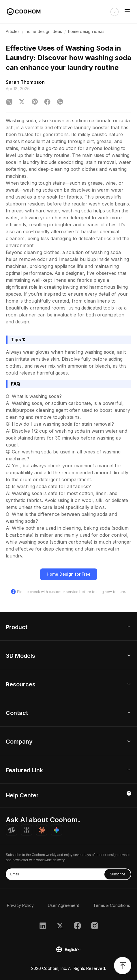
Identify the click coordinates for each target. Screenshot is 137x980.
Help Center (22, 795)
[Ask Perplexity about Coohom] (27, 830)
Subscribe (118, 874)
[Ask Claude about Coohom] (42, 830)
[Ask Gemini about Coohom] (57, 830)
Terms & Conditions (112, 905)
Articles (13, 31)
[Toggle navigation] (127, 12)
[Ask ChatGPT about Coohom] (12, 830)
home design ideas (44, 31)
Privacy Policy (20, 905)
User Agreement (63, 905)
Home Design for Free (69, 574)
